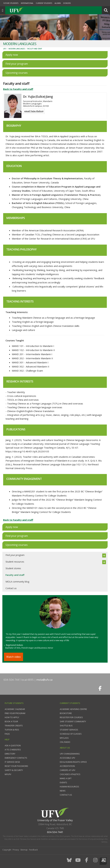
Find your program (15, 555)
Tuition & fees (12, 730)
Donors (67, 3)
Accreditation (67, 766)
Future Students (11, 3)
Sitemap (24, 850)
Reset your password (16, 766)
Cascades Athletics (70, 774)
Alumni (58, 3)
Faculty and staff (35, 49)
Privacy (16, 850)
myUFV (8, 774)
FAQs (7, 734)
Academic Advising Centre (73, 709)
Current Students (44, 3)
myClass (64, 738)
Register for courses (71, 717)
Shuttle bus (66, 726)
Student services (69, 730)
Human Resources (69, 787)
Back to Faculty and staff (18, 89)
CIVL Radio (65, 742)
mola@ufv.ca (44, 680)
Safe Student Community (73, 721)
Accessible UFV (67, 758)
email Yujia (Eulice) (34, 111)
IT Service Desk (12, 762)
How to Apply (12, 717)
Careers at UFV (68, 770)
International (27, 3)
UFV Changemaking (70, 754)
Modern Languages (17, 49)
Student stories (13, 568)
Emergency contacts (16, 758)
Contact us (11, 588)
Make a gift (66, 778)
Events (63, 782)
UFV (5, 49)
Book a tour (11, 721)
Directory (10, 754)
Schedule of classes (71, 734)
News (63, 791)
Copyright (7, 850)
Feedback (33, 850)
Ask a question (13, 745)
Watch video (13, 657)
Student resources (15, 562)
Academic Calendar (15, 709)
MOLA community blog (17, 582)
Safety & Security (14, 770)
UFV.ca (28, 10)
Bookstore (66, 713)
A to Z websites (13, 750)
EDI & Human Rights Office (73, 762)
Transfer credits (14, 726)
